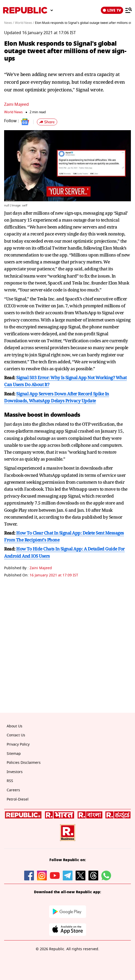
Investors (15, 772)
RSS (10, 781)
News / (9, 23)
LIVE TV (112, 10)
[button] (47, 122)
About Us (15, 726)
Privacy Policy (18, 744)
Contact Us (16, 735)
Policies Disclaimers (24, 763)
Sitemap (14, 754)
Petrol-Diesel (18, 799)
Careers (13, 790)
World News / (24, 23)
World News (13, 112)
